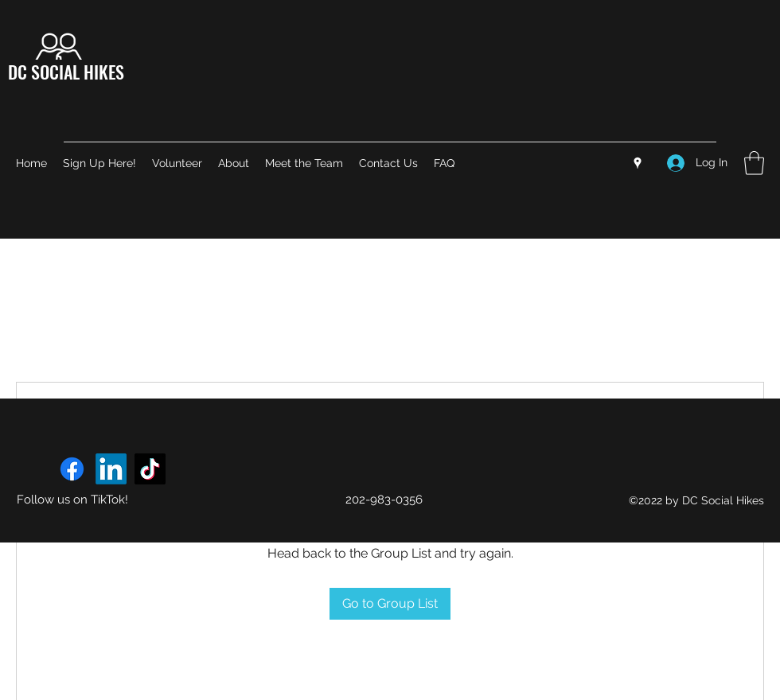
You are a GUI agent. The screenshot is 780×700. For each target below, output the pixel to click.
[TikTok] (150, 469)
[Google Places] (638, 163)
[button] (754, 163)
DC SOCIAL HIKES (66, 72)
